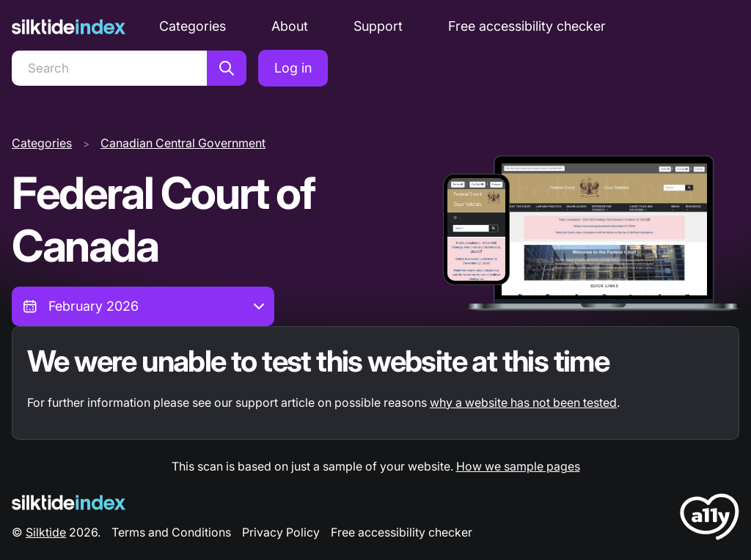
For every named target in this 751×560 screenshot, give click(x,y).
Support (378, 26)
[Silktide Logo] (69, 502)
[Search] (109, 68)
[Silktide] (69, 27)
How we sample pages (518, 466)
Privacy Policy (281, 532)
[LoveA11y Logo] (710, 519)
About (290, 26)
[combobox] (143, 306)
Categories (193, 26)
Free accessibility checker (527, 26)
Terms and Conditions (171, 532)
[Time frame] (143, 306)
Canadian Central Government (183, 143)
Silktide (46, 532)
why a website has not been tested (523, 402)
